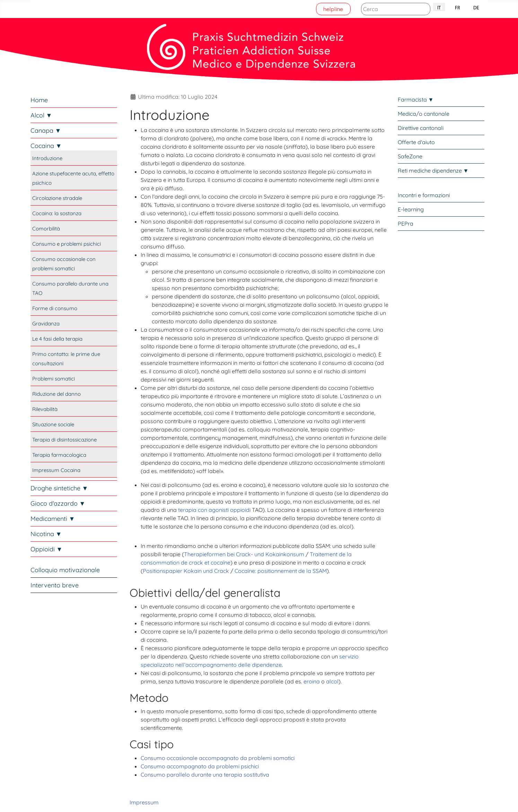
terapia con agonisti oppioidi (214, 510)
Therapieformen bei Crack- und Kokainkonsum (244, 554)
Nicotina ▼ (46, 534)
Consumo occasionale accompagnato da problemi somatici (218, 758)
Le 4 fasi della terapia (57, 339)
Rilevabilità (45, 409)
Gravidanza (46, 324)
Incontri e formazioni (424, 195)
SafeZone (410, 156)
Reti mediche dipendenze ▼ (433, 171)
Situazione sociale (53, 424)
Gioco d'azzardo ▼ (58, 503)
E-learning (411, 209)
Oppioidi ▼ (47, 549)
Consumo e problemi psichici (67, 244)
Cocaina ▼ (46, 146)
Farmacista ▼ (416, 99)
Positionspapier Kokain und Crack (186, 571)
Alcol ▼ (41, 115)
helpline (333, 9)
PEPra (406, 224)
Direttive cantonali (421, 128)
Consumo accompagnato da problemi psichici (200, 766)
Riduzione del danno (56, 394)
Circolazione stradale (57, 198)
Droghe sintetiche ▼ (59, 488)
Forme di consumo (55, 308)
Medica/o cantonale (424, 114)
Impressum (144, 802)
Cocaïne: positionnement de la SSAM (281, 571)
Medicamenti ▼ (53, 519)
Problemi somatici (54, 379)
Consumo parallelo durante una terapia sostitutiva (205, 775)
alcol (332, 681)
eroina (312, 681)
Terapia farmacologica (59, 455)
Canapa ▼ (46, 130)
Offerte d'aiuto (416, 142)
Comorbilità (46, 229)
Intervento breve (55, 585)
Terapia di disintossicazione (64, 440)
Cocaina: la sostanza (57, 213)
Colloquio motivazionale (65, 570)
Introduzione (47, 158)
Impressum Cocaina (56, 470)
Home (39, 100)
